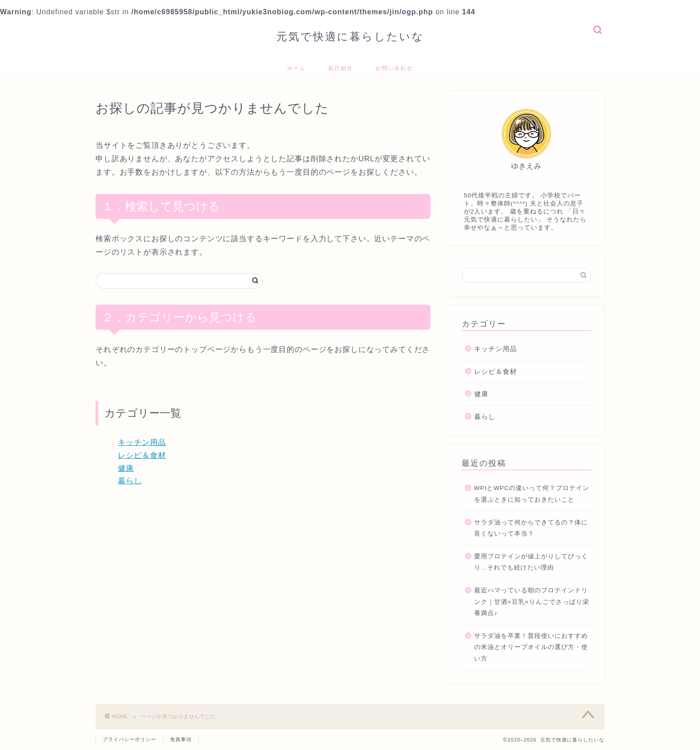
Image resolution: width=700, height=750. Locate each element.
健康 (126, 468)
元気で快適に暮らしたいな (350, 36)
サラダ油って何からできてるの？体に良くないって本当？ (531, 528)
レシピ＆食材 (142, 455)
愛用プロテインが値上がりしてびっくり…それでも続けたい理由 (531, 562)
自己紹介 (341, 68)
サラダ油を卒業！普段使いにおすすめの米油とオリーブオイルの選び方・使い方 (531, 647)
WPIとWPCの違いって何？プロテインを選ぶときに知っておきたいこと (532, 494)
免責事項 (181, 739)
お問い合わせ (394, 68)
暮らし (130, 481)
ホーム (296, 68)
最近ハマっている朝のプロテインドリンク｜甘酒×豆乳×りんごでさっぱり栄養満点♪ (532, 602)
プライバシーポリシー (129, 739)
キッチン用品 (142, 442)
